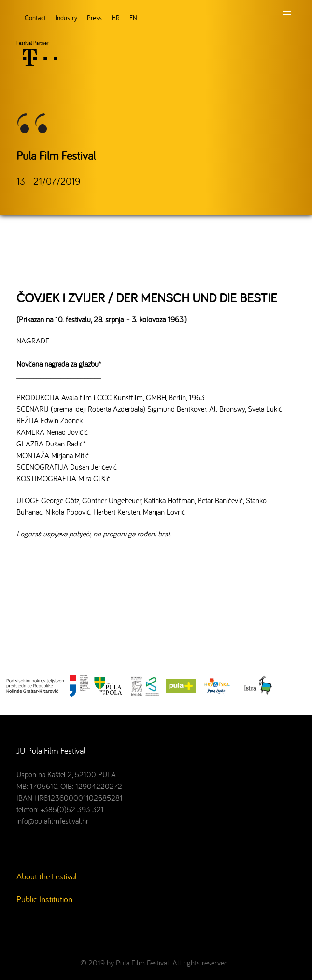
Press (94, 18)
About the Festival (47, 876)
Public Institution (44, 899)
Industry (66, 18)
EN (133, 18)
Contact (35, 18)
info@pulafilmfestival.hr (52, 821)
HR (116, 18)
